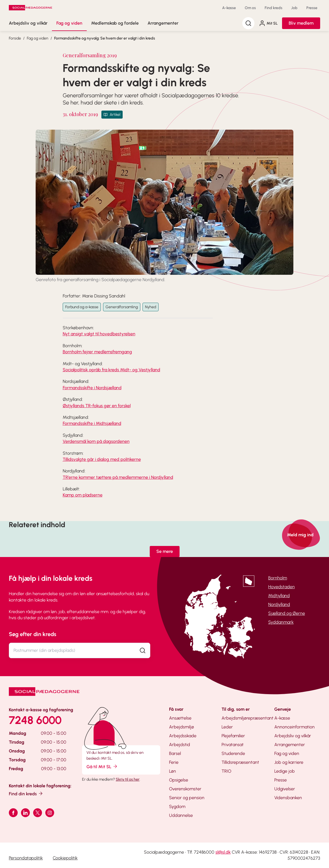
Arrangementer (163, 23)
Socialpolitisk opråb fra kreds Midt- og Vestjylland (111, 370)
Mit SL (268, 23)
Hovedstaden (281, 587)
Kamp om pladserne (83, 495)
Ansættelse (180, 718)
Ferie (174, 762)
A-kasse (229, 8)
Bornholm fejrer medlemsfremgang (97, 352)
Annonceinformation (294, 727)
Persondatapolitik (26, 858)
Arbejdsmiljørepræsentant (248, 718)
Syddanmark (281, 622)
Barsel (175, 753)
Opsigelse (179, 780)
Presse (312, 8)
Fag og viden (69, 23)
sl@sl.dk (223, 852)
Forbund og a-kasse (82, 307)
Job (294, 8)
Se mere (165, 551)
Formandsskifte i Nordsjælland (92, 388)
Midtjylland (279, 596)
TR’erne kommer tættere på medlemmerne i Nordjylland (118, 477)
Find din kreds (26, 794)
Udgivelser (285, 789)
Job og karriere (289, 762)
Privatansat (233, 745)
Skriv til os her (128, 779)
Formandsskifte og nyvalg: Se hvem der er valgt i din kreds (105, 38)
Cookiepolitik (65, 858)
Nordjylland (279, 604)
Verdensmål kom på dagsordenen (96, 441)
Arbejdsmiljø (181, 727)
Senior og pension (187, 798)
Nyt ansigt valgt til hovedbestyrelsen (99, 334)
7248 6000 (35, 720)
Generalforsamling (122, 307)
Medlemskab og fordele (115, 23)
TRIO (226, 771)
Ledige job (285, 771)
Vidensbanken (288, 798)
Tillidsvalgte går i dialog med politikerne (102, 459)
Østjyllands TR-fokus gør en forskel (97, 406)
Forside (15, 38)
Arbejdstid (180, 745)
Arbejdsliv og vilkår (28, 23)
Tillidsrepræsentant (240, 762)
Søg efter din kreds (33, 634)
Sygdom (177, 806)
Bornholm (278, 578)
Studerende (233, 753)
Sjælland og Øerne (287, 613)
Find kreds (273, 8)
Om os (250, 8)
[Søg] (248, 23)
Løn (173, 771)
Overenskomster (185, 789)
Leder (227, 727)
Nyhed (151, 307)
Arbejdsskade (183, 736)
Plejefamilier (233, 736)
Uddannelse (181, 815)
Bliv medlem (301, 23)
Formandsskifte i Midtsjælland (92, 423)
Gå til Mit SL (102, 766)
